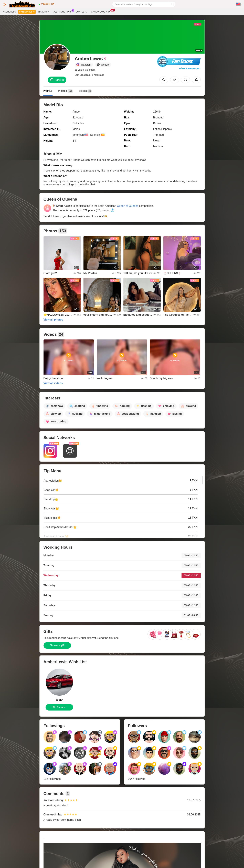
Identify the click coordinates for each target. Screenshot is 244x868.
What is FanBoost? (190, 68)
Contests (81, 12)
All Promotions (63, 11)
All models (9, 12)
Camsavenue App (101, 11)
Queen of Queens (128, 206)
